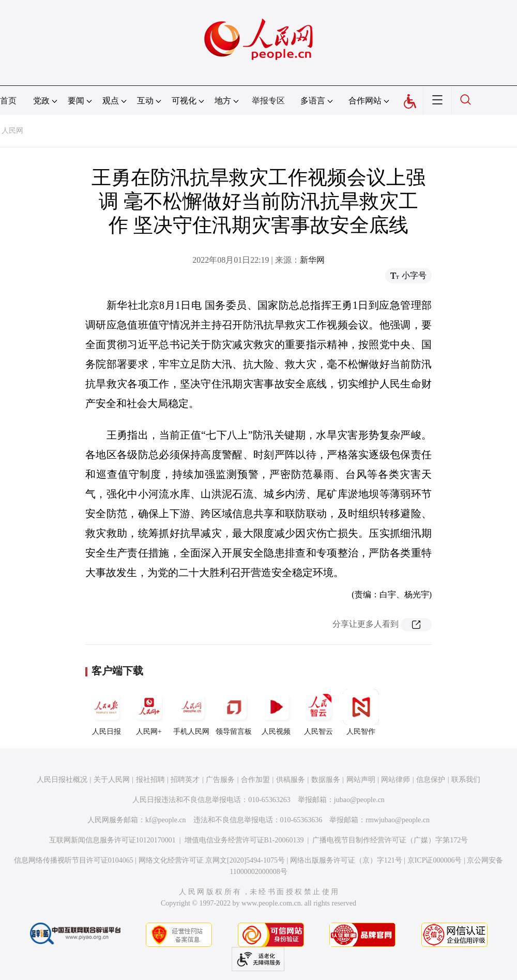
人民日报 (107, 712)
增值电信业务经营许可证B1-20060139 (244, 840)
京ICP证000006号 (435, 860)
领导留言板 (234, 712)
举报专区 (268, 101)
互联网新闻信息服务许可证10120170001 (112, 840)
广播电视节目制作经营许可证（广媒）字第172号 (390, 840)
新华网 (312, 260)
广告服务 (220, 780)
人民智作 (361, 712)
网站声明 (361, 780)
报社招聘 (150, 780)
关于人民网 (112, 780)
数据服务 (326, 780)
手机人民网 (191, 712)
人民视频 (276, 712)
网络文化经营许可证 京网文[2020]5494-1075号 (212, 860)
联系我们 (466, 780)
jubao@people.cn (359, 800)
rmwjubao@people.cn (398, 820)
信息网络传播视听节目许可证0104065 (74, 860)
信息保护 (431, 780)
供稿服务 (291, 780)
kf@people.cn (166, 820)
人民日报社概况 (62, 780)
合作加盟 (255, 780)
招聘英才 (185, 780)
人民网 (12, 131)
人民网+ (149, 712)
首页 (8, 101)
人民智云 (318, 712)
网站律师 (396, 780)
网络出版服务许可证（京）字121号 (346, 860)
